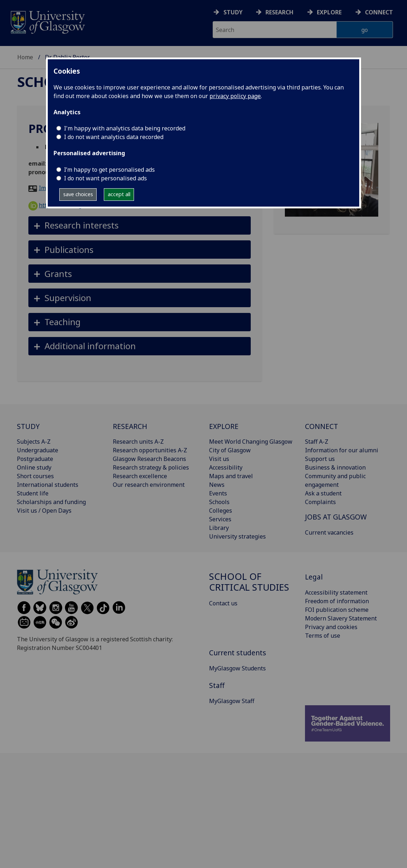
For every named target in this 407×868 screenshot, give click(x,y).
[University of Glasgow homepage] (47, 21)
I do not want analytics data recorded (114, 137)
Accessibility (226, 467)
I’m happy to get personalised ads (109, 170)
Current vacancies (329, 532)
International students (48, 485)
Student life (33, 493)
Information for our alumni (342, 450)
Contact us (223, 603)
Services (220, 519)
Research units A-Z (138, 442)
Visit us (219, 459)
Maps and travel (231, 476)
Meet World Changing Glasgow (251, 442)
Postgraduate (35, 459)
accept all (119, 194)
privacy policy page (235, 96)
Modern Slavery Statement (341, 618)
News (217, 485)
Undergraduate (38, 450)
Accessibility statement (336, 592)
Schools (219, 502)
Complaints (320, 502)
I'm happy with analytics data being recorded (125, 128)
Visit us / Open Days (44, 511)
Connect (379, 12)
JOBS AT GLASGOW (336, 517)
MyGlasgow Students (237, 668)
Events (218, 493)
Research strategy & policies (151, 467)
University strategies (237, 536)
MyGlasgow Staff (232, 701)
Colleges (221, 511)
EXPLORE (224, 426)
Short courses (35, 476)
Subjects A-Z (34, 442)
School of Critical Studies (249, 582)
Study (233, 12)
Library (219, 528)
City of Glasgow (230, 450)
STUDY (28, 426)
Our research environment (149, 485)
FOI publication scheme (337, 610)
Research (279, 12)
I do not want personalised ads (105, 178)
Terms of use (323, 636)
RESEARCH (130, 426)
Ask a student (323, 493)
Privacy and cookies (331, 627)
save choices (78, 194)
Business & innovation (335, 467)
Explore (329, 12)
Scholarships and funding (51, 502)
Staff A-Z (317, 442)
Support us (320, 459)
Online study (34, 467)
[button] (140, 225)
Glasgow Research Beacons (149, 459)
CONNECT (322, 426)
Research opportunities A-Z (150, 450)
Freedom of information (337, 601)
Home (25, 57)
